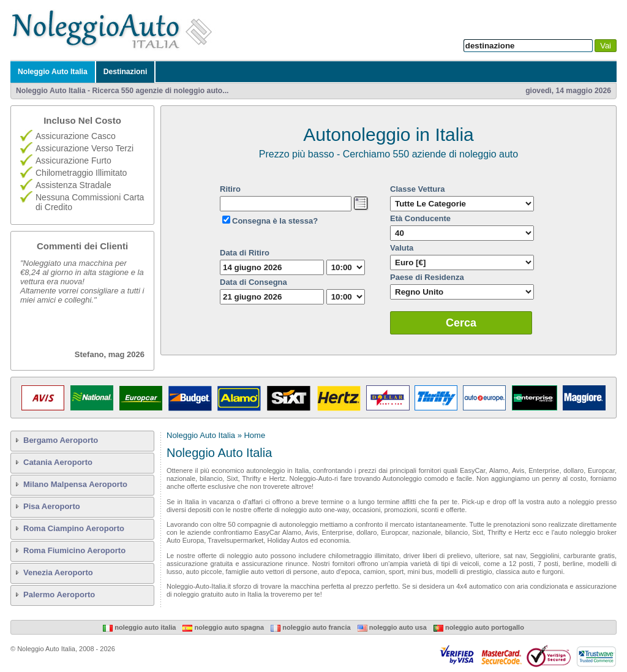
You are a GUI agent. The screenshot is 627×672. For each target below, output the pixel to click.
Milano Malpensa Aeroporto (75, 484)
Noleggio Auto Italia (53, 72)
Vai (606, 46)
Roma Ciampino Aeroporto (74, 528)
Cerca (461, 323)
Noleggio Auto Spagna (223, 627)
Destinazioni (126, 72)
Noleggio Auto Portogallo (479, 627)
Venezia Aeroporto (58, 572)
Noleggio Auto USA (392, 627)
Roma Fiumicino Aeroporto (74, 550)
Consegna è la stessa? (275, 221)
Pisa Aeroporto (52, 506)
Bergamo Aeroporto (61, 440)
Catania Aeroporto (58, 462)
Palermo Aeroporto (59, 595)
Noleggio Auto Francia (310, 627)
